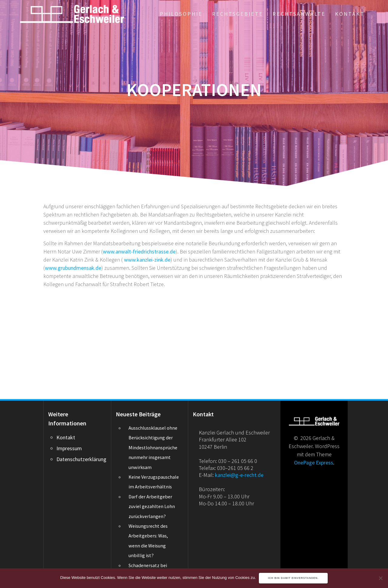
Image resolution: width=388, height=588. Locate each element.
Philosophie (181, 14)
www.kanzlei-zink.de (147, 260)
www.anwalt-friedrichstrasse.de (139, 251)
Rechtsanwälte (299, 14)
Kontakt (350, 14)
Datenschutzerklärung (81, 459)
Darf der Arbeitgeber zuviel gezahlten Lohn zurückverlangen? (152, 506)
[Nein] (380, 578)
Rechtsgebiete (237, 14)
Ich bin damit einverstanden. (293, 578)
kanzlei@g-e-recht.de (239, 475)
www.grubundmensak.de (73, 268)
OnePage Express (314, 462)
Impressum (69, 448)
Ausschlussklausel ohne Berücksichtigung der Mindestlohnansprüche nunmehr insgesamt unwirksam (153, 448)
